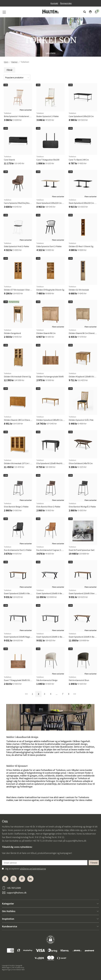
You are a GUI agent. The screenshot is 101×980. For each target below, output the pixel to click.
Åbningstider (66, 3)
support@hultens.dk (76, 841)
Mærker (14, 62)
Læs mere (50, 53)
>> (75, 694)
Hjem (6, 62)
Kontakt (54, 3)
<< (26, 694)
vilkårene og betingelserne (33, 869)
